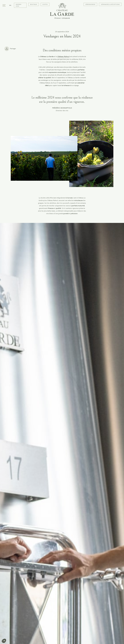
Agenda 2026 (19, 5)
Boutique (34, 4)
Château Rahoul (63, 56)
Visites (45, 4)
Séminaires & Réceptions (110, 4)
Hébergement (90, 4)
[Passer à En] (10, 5)
